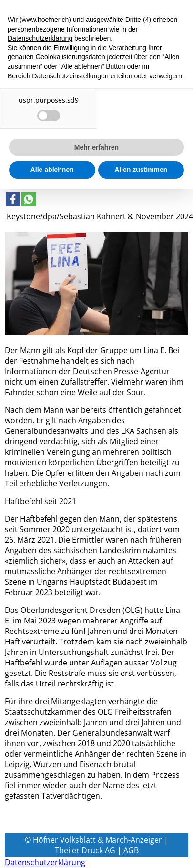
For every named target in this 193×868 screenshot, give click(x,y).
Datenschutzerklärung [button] (40, 38)
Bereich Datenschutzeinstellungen (58, 76)
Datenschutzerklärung (45, 862)
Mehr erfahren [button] (96, 147)
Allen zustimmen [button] (141, 170)
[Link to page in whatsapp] (29, 199)
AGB (131, 850)
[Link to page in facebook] (13, 199)
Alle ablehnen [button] (52, 170)
